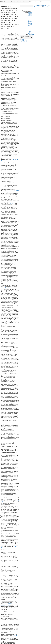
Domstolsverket (41, 25)
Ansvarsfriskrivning (20, 643)
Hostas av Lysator (37, 643)
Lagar (8, 2)
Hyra (39, 22)
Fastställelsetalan (41, 20)
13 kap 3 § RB (24, 570)
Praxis (31, 2)
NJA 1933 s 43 (23, 344)
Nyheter (42, 2)
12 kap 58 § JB (16, 363)
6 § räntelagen (21, 463)
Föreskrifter (26, 2)
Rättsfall (13, 2)
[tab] (40, 6)
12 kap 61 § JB (4, 140)
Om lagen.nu (13, 643)
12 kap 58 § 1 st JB (20, 532)
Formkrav (40, 21)
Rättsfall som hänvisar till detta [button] (37, 27)
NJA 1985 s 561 (11, 573)
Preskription (40, 23)
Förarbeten (19, 2)
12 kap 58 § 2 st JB (25, 540)
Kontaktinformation (29, 643)
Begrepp (36, 2)
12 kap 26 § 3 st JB (15, 112)
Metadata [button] (33, 6)
